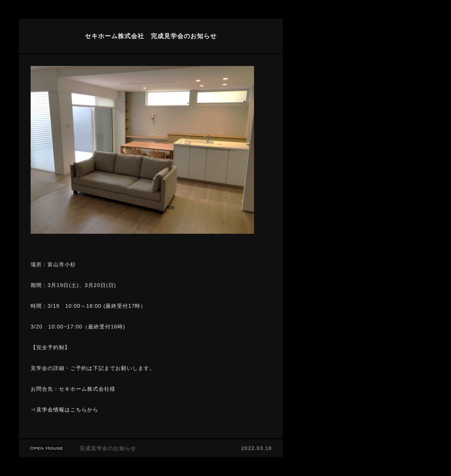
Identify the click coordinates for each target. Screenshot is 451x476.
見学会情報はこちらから (67, 410)
